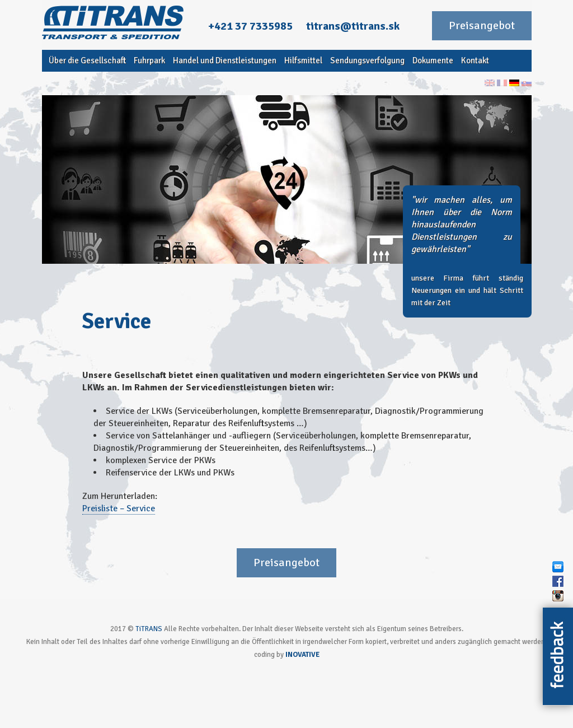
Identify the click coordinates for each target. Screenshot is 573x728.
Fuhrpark (149, 60)
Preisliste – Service (119, 508)
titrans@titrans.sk (353, 26)
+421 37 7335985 (250, 26)
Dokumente (433, 60)
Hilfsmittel (303, 60)
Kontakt (475, 60)
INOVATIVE (302, 655)
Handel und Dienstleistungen (225, 60)
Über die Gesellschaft (87, 60)
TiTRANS (149, 629)
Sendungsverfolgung (367, 60)
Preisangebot (482, 25)
